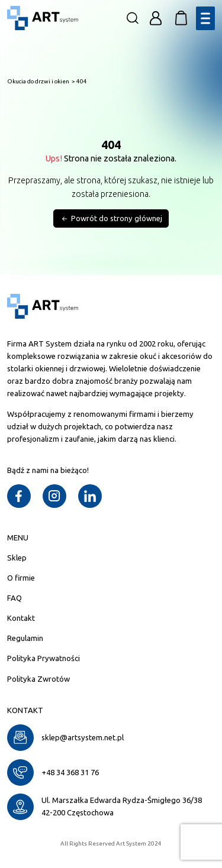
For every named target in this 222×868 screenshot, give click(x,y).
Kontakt (21, 618)
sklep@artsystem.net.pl (83, 737)
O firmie (21, 578)
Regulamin (25, 638)
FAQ (15, 598)
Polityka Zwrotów (38, 679)
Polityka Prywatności (44, 658)
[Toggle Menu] (205, 18)
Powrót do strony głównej (111, 219)
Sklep (17, 558)
